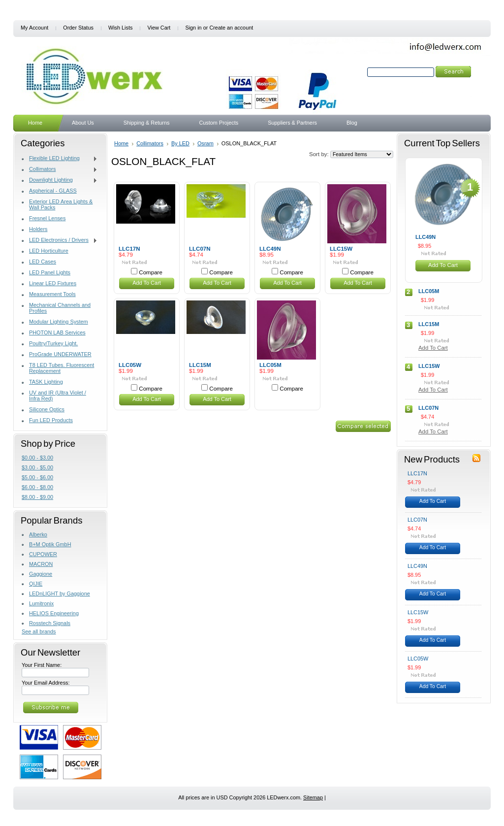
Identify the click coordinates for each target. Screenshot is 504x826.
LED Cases (43, 262)
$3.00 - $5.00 (37, 467)
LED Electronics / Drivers (60, 240)
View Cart (159, 28)
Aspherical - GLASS (53, 191)
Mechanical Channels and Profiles (60, 308)
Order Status (78, 28)
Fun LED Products (51, 420)
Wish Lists (121, 28)
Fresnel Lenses (47, 218)
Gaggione (41, 574)
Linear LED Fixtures (53, 283)
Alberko (38, 534)
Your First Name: (42, 665)
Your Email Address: (46, 683)
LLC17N (129, 249)
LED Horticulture (49, 251)
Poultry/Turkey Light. (53, 343)
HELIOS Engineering (54, 613)
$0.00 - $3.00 (37, 458)
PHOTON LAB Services (57, 332)
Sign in (193, 28)
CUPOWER (43, 554)
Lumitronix (41, 603)
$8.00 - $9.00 (37, 497)
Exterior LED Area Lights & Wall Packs (61, 204)
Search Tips (433, 83)
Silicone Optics (47, 409)
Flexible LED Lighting (60, 159)
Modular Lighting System (59, 322)
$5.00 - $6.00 (37, 477)
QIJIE (36, 584)
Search (357, 72)
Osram (205, 143)
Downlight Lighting (60, 180)
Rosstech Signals (50, 623)
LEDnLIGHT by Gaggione (60, 594)
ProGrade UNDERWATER (60, 354)
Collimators (60, 169)
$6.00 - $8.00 (37, 487)
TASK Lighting (46, 382)
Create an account (231, 28)
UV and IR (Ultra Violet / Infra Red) (58, 396)
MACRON (41, 564)
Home (121, 143)
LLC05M (270, 365)
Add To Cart (147, 283)
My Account (34, 28)
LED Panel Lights (50, 272)
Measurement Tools (52, 294)
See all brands (39, 631)
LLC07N (200, 249)
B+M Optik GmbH (50, 544)
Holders (38, 229)
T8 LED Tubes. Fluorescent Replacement (62, 368)
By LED (180, 143)
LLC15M (200, 365)
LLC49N (270, 249)
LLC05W (130, 365)
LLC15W (341, 249)
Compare (151, 272)
